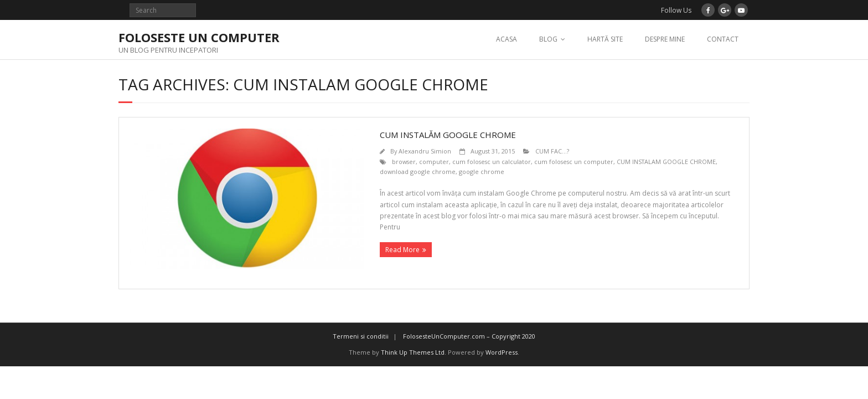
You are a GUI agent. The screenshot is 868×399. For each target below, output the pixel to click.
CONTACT (723, 39)
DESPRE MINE (665, 39)
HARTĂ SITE (605, 39)
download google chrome (418, 172)
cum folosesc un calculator (492, 162)
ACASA (507, 39)
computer (434, 162)
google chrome (482, 172)
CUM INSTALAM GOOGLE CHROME (666, 162)
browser (404, 162)
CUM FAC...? (552, 151)
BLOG (548, 39)
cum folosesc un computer (574, 162)
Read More (402, 250)
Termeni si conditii (361, 336)
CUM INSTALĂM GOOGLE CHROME (448, 135)
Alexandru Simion (425, 151)
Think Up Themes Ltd (413, 352)
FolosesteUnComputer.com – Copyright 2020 (469, 336)
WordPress (502, 352)
